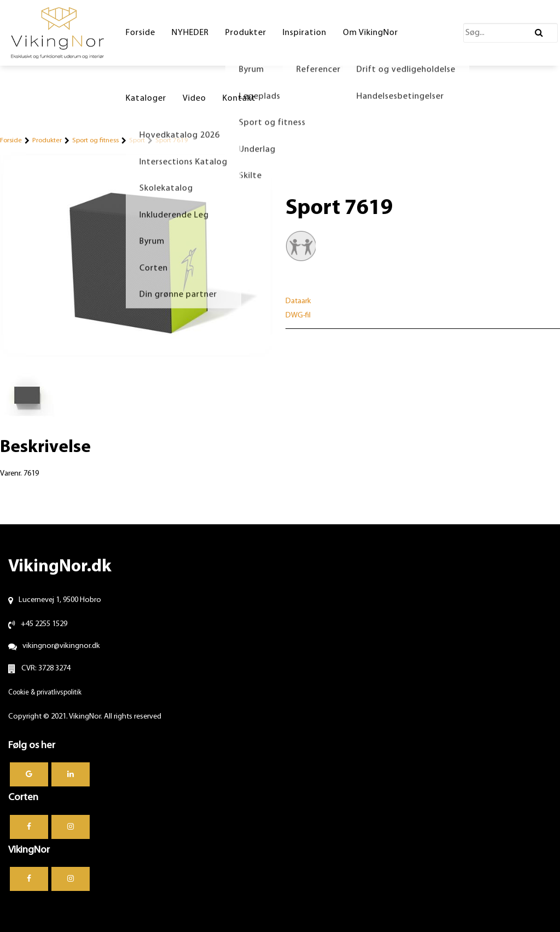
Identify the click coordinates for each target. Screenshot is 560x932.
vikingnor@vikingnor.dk (61, 646)
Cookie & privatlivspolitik (45, 693)
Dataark (298, 301)
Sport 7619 (172, 140)
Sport (137, 140)
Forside (11, 140)
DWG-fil (298, 316)
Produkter (47, 140)
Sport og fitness (95, 140)
